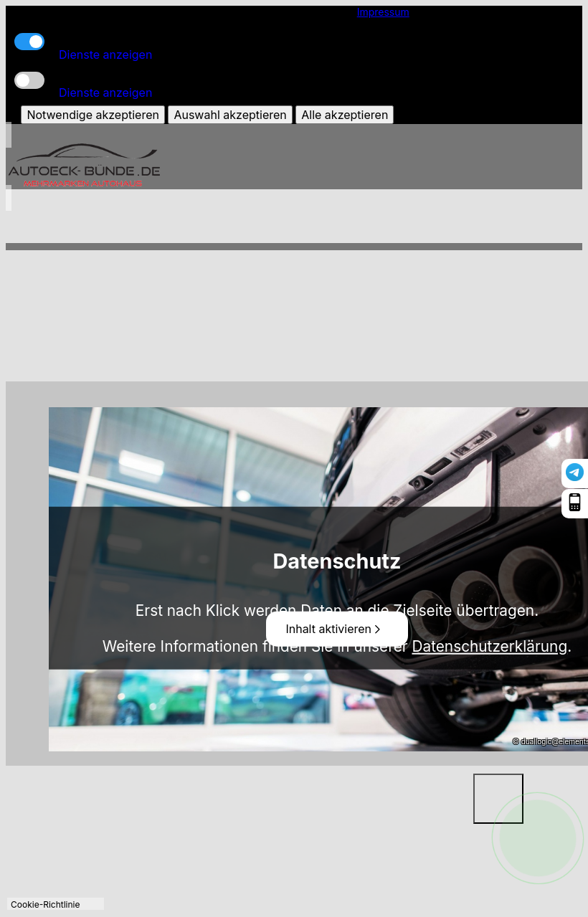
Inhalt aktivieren (335, 629)
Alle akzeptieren (345, 115)
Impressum (383, 12)
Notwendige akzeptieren (93, 115)
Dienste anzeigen (105, 54)
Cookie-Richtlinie (45, 904)
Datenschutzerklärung (489, 646)
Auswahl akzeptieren (230, 115)
